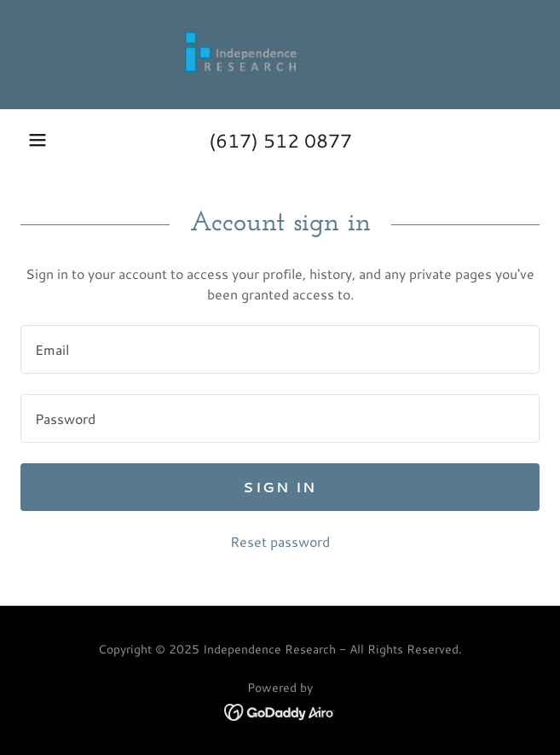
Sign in (280, 487)
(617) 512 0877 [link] (280, 140)
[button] (38, 140)
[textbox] (280, 349)
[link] (280, 55)
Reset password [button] (280, 541)
